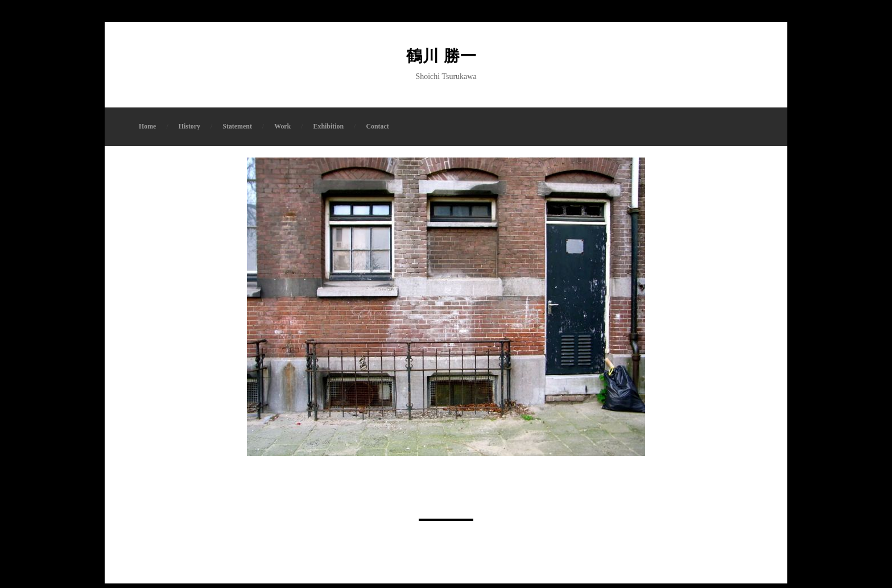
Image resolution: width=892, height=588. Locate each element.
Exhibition (329, 131)
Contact (377, 131)
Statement (237, 131)
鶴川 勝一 (446, 58)
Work (282, 131)
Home (147, 131)
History (189, 131)
